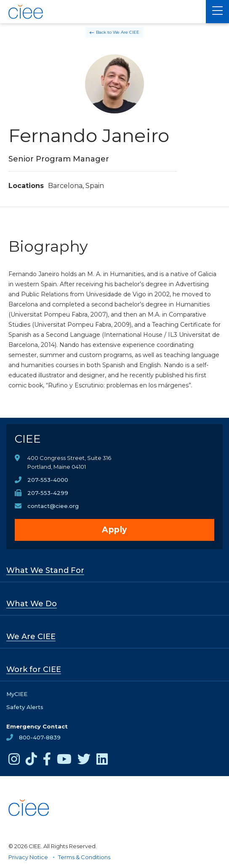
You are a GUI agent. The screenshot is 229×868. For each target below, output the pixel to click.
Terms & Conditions (84, 857)
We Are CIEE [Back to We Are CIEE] (126, 32)
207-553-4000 (48, 480)
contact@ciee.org (53, 506)
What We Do (32, 604)
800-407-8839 (40, 737)
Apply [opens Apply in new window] (114, 530)
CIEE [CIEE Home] (28, 439)
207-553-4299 (48, 493)
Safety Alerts (25, 707)
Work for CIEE (34, 669)
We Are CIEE (31, 637)
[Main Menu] (217, 12)
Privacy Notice (28, 857)
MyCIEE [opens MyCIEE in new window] (17, 694)
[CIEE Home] (26, 12)
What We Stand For (45, 570)
